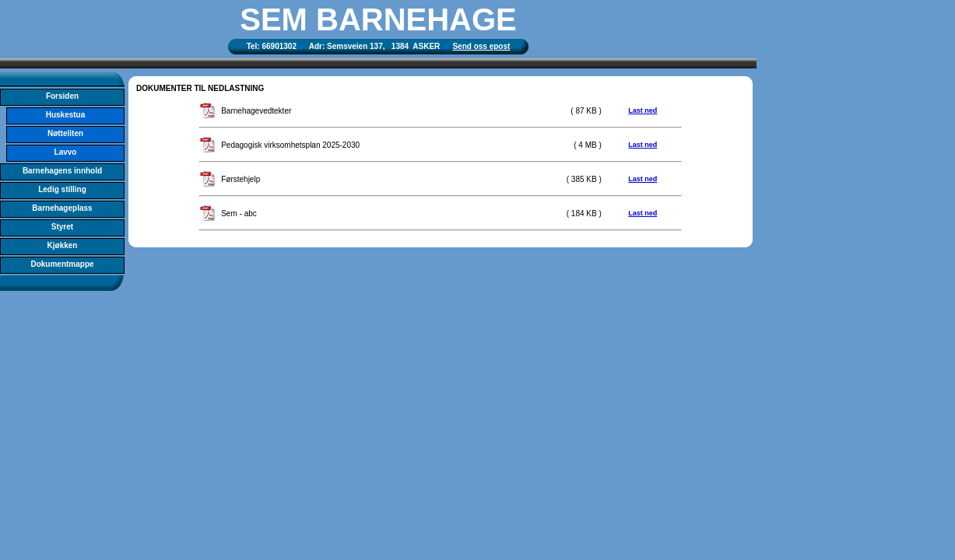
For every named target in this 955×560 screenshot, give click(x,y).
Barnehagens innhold (62, 171)
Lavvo (66, 152)
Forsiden (62, 96)
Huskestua (66, 115)
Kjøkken (63, 245)
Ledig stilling (62, 189)
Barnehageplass (62, 208)
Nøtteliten (65, 133)
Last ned (643, 110)
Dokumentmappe (62, 264)
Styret (62, 227)
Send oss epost (481, 46)
